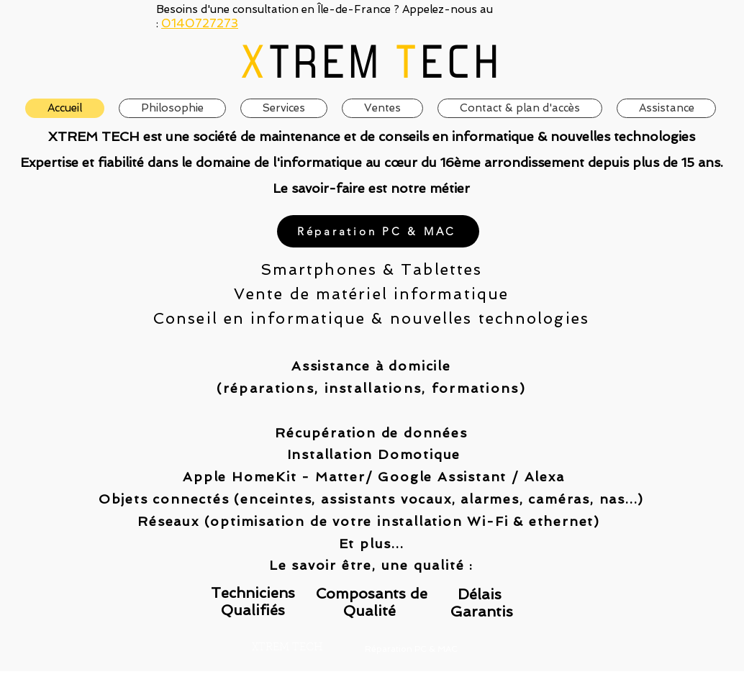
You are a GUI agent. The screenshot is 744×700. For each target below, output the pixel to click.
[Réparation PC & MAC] (378, 231)
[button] (382, 108)
